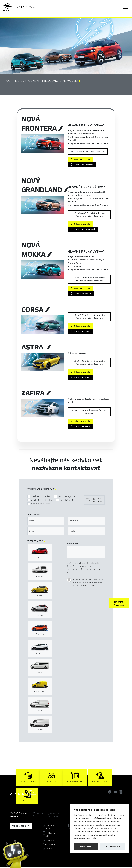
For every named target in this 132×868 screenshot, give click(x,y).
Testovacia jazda (67, 497)
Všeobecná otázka (41, 504)
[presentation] (88, 603)
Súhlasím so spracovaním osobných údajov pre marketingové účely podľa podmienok (88, 583)
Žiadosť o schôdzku (41, 500)
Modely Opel (19, 826)
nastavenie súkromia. (85, 838)
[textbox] (46, 521)
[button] (119, 603)
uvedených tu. (89, 586)
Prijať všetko (86, 846)
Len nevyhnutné (112, 846)
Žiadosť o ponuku (40, 497)
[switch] (69, 580)
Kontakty (51, 849)
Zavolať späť (67, 500)
